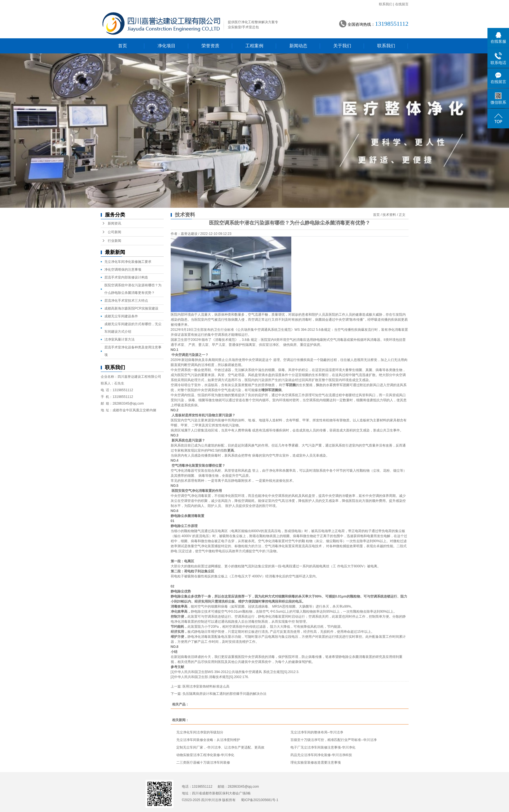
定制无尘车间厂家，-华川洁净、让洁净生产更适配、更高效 (221, 747)
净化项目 (166, 46)
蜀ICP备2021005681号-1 (260, 800)
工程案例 (254, 46)
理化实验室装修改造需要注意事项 (316, 763)
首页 (123, 46)
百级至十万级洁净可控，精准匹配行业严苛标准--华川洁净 (334, 740)
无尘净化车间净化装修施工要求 (128, 262)
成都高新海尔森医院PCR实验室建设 (131, 308)
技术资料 (389, 215)
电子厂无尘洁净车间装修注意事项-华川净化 (323, 747)
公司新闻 (114, 232)
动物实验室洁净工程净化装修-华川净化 (205, 755)
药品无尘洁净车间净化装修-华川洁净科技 (321, 755)
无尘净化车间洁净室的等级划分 (200, 732)
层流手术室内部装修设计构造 (126, 277)
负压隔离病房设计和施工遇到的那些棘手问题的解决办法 (224, 694)
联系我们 (386, 4)
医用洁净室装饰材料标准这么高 (206, 686)
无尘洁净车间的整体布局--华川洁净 (317, 732)
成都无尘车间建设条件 (121, 316)
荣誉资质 (210, 46)
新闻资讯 (114, 223)
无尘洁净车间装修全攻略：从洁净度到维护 (208, 740)
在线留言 (402, 4)
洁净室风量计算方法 (119, 339)
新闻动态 (298, 46)
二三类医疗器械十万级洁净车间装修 (203, 763)
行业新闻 (114, 241)
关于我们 (342, 46)
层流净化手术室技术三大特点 (126, 301)
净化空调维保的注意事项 (123, 270)
